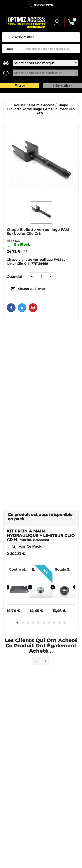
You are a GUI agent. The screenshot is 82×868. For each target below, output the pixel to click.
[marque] (45, 63)
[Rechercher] (51, 49)
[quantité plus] (51, 277)
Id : (10, 241)
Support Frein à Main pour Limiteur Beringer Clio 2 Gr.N (18, 569)
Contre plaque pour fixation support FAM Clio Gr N (41, 569)
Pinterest (33, 308)
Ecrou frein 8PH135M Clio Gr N (56, 569)
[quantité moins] (32, 277)
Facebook (11, 308)
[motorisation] (45, 73)
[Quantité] (42, 277)
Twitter (22, 308)
